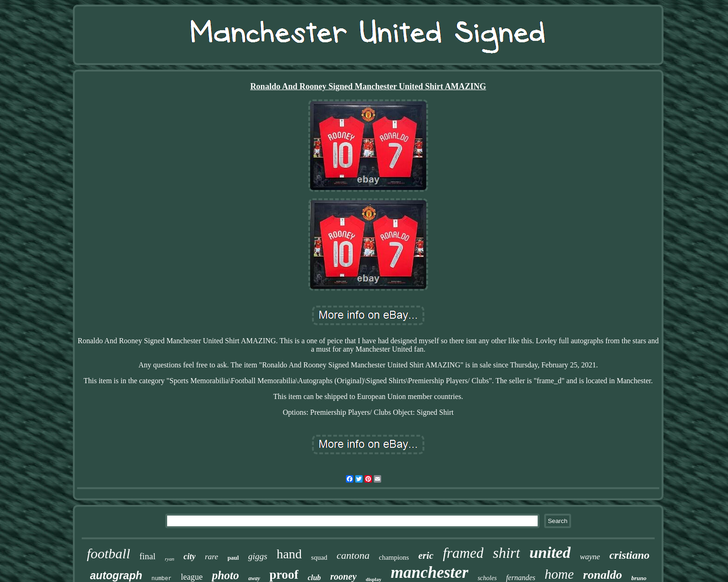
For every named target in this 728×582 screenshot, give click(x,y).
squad (319, 557)
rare (211, 557)
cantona (353, 555)
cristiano (629, 555)
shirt (506, 553)
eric (426, 556)
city (189, 556)
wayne (590, 557)
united (550, 553)
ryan (169, 559)
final (147, 556)
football (108, 553)
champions (394, 557)
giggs (257, 556)
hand (289, 554)
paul (233, 558)
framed (463, 553)
